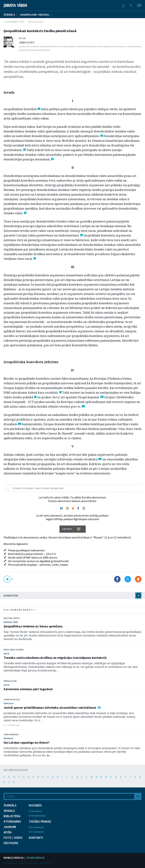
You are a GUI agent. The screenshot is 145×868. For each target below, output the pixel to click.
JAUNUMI (10, 827)
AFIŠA (8, 832)
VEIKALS (9, 811)
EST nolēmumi (36, 827)
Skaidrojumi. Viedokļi (35, 15)
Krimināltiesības (37, 816)
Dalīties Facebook (117, 579)
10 (102, 397)
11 (83, 406)
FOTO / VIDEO (13, 838)
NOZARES (35, 805)
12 (20, 424)
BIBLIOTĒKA (12, 816)
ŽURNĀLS (9, 15)
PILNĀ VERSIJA (36, 858)
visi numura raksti (20, 610)
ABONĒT (67, 529)
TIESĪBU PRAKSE (40, 822)
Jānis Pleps (27, 42)
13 (100, 459)
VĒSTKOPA (11, 843)
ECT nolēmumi (36, 832)
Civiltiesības (35, 811)
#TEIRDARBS (12, 822)
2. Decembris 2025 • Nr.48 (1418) (24, 22)
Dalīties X (128, 579)
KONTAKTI (36, 838)
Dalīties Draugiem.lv (138, 579)
